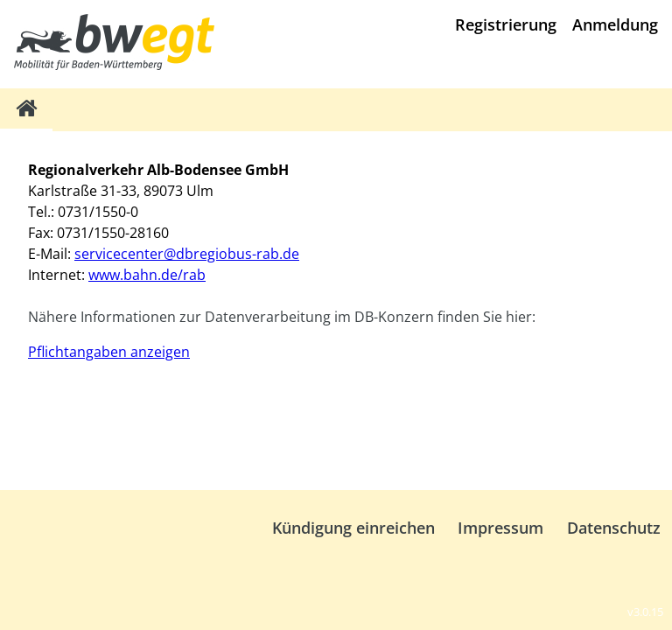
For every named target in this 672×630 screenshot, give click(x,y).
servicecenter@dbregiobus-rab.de (187, 254)
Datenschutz (614, 528)
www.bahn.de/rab (147, 275)
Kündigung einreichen (353, 528)
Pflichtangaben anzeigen (109, 352)
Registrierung (506, 24)
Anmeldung (615, 24)
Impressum (500, 528)
